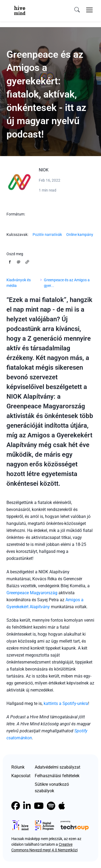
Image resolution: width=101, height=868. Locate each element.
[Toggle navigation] (89, 10)
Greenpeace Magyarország (32, 593)
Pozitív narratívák (47, 235)
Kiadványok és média (19, 283)
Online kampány (80, 235)
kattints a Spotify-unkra (66, 703)
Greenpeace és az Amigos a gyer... (67, 283)
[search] (77, 10)
